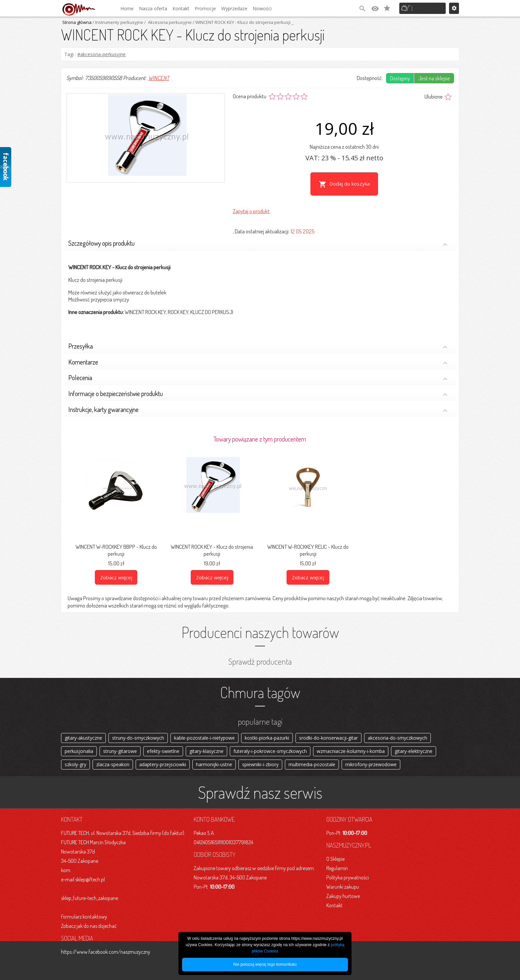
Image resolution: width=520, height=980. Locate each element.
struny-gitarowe (120, 747)
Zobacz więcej (116, 570)
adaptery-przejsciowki (163, 763)
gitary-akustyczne (83, 731)
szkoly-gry (75, 763)
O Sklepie (335, 859)
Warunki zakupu (343, 887)
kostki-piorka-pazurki (267, 731)
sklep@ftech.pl (90, 879)
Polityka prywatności (348, 877)
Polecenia (258, 371)
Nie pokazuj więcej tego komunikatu (265, 964)
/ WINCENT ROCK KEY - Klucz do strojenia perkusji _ (243, 22)
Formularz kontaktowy (84, 917)
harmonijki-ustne (214, 763)
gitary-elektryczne (414, 747)
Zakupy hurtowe (343, 896)
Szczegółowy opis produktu (258, 237)
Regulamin (337, 868)
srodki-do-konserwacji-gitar (328, 731)
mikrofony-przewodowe (371, 763)
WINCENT (159, 78)
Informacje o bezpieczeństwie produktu (258, 387)
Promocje (205, 8)
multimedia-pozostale (312, 763)
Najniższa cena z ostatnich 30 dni (344, 147)
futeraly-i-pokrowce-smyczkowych (270, 747)
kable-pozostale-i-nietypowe (204, 731)
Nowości (262, 8)
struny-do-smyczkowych (138, 731)
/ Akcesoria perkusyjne (167, 22)
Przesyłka (258, 339)
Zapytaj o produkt (251, 204)
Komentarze (258, 355)
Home (127, 8)
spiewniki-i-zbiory (260, 763)
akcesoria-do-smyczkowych (397, 731)
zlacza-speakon (113, 763)
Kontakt (181, 8)
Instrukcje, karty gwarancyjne (258, 403)
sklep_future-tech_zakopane (90, 898)
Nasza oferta (153, 8)
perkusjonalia (79, 747)
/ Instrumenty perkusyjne (117, 22)
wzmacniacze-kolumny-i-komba (351, 747)
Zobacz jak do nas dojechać (89, 926)
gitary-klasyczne (206, 747)
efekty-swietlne (163, 747)
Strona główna (77, 22)
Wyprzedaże (234, 8)
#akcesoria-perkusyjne (101, 54)
